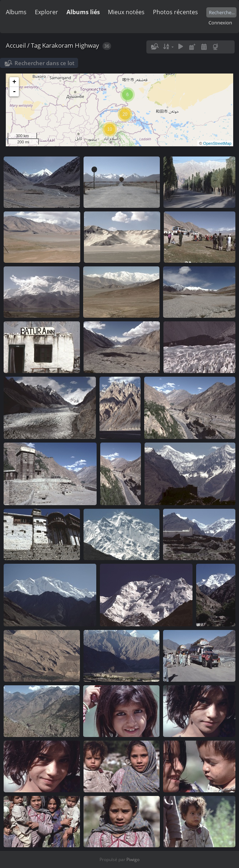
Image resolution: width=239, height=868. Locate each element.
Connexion (220, 23)
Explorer (46, 12)
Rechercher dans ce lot (44, 63)
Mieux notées (126, 12)
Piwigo (133, 859)
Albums (16, 12)
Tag (36, 45)
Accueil (16, 45)
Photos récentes (175, 12)
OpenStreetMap (217, 143)
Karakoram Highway (71, 45)
